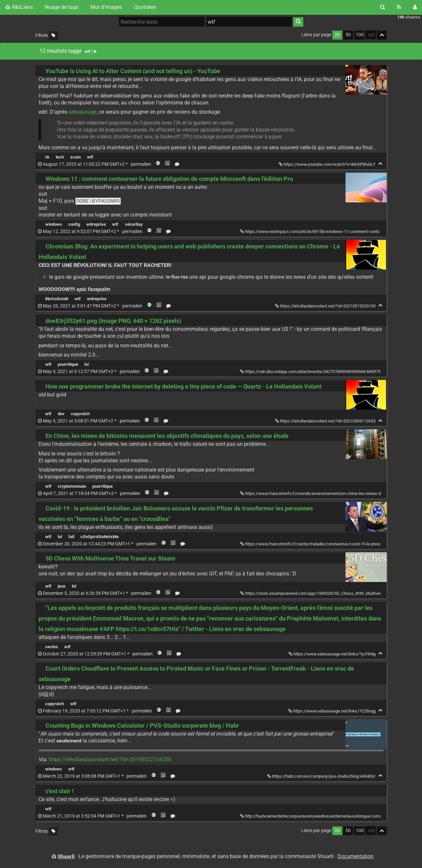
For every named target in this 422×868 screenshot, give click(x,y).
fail (71, 537)
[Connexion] (415, 7)
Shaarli (66, 856)
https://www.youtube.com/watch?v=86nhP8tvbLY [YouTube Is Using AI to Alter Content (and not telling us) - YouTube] (328, 164)
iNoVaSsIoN (57, 299)
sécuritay (134, 224)
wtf (90, 157)
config (74, 224)
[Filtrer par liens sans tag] (53, 36)
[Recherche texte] (162, 22)
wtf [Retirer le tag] (90, 51)
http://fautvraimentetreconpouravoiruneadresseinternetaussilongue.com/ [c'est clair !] (311, 816)
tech (60, 157)
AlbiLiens (19, 7)
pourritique (68, 364)
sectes (52, 647)
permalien (95, 164)
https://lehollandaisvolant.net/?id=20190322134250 (110, 759)
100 (360, 35)
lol (60, 537)
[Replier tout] (382, 35)
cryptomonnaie (72, 486)
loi (87, 364)
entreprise (96, 224)
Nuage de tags (62, 7)
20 (337, 35)
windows (54, 224)
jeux (62, 586)
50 (348, 35)
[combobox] (249, 22)
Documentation (356, 856)
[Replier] (380, 164)
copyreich (80, 414)
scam (75, 157)
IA (47, 157)
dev (61, 414)
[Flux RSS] (399, 7)
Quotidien (145, 7)
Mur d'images (106, 7)
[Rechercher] (383, 7)
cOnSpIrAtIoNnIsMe (100, 537)
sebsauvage (83, 112)
